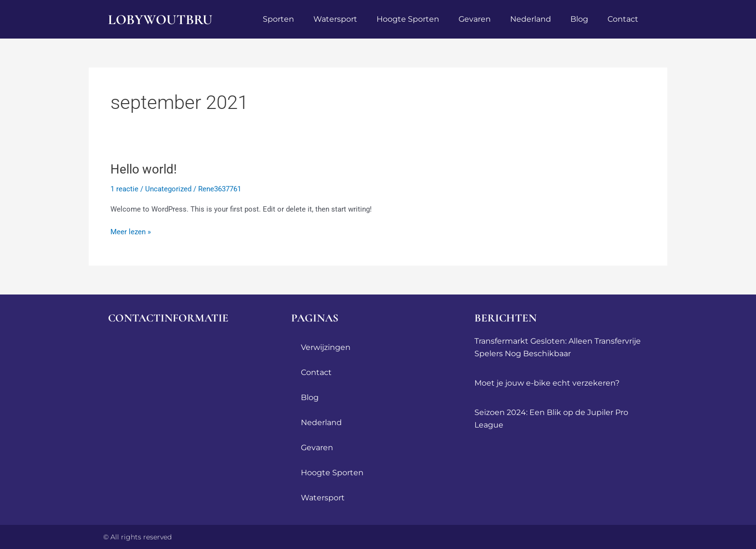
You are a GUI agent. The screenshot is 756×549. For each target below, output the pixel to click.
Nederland (531, 19)
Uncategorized (168, 189)
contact (623, 19)
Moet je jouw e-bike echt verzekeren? (547, 383)
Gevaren (475, 19)
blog (579, 19)
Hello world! (144, 169)
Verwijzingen (326, 347)
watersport (335, 19)
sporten (278, 19)
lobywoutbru (162, 20)
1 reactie (124, 189)
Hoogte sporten (408, 19)
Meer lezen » (131, 231)
